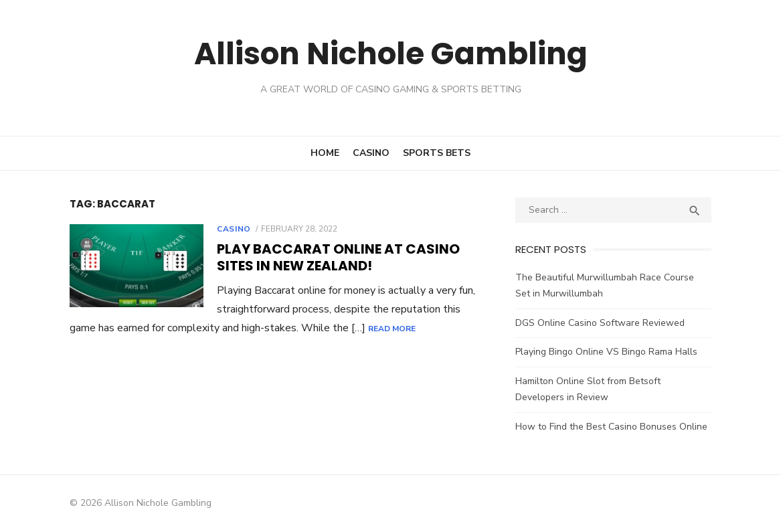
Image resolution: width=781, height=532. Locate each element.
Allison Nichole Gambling (391, 53)
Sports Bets (437, 153)
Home (325, 153)
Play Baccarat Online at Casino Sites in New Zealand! (332, 257)
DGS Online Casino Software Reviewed (603, 323)
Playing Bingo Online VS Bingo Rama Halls (609, 352)
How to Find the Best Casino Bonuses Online (614, 427)
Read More (356, 329)
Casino (371, 153)
